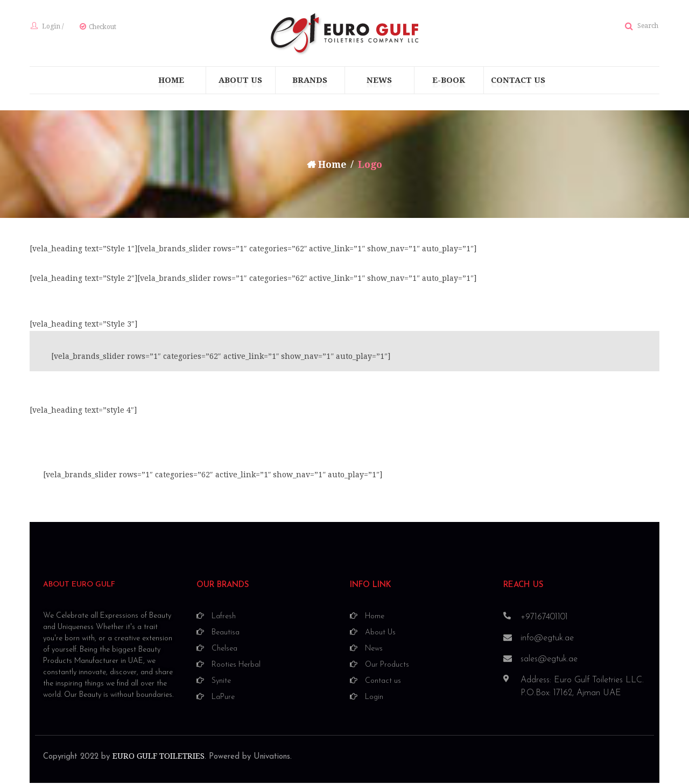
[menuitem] (171, 81)
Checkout (101, 27)
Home (332, 165)
